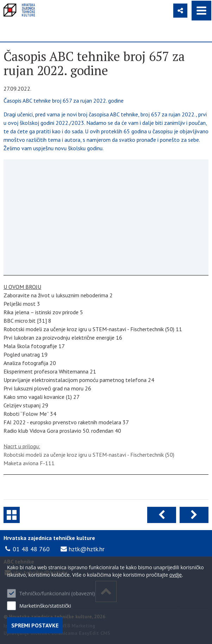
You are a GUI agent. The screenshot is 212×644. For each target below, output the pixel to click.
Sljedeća (194, 515)
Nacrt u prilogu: (22, 446)
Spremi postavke (35, 625)
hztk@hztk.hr (87, 549)
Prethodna (162, 515)
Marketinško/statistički (45, 606)
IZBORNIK (201, 11)
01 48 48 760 (31, 549)
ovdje (176, 575)
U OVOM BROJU (22, 287)
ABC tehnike (12, 515)
